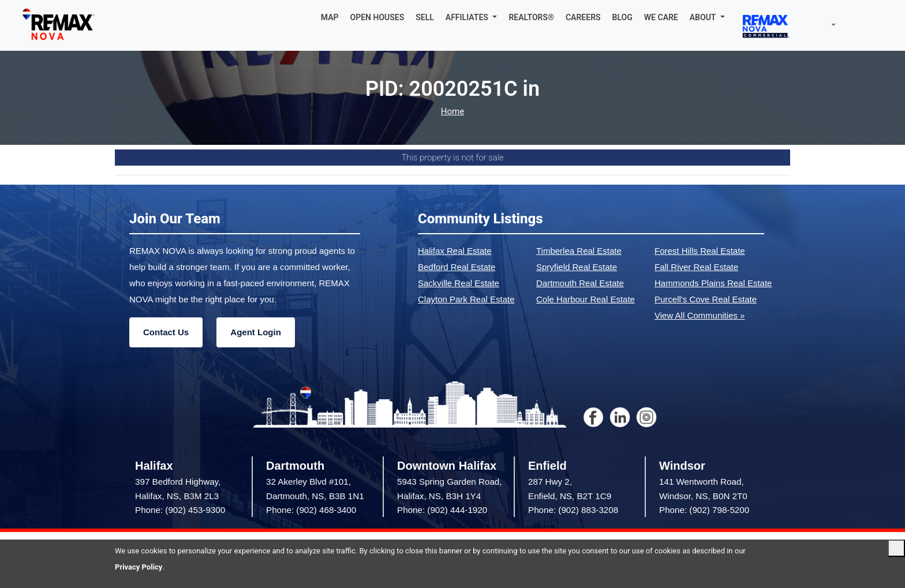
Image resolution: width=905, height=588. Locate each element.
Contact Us (166, 332)
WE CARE (661, 17)
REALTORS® (531, 17)
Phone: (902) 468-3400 (311, 510)
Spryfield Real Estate (577, 267)
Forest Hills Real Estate (700, 251)
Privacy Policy (139, 567)
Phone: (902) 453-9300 (180, 510)
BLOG (622, 17)
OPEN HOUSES (377, 17)
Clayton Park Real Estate (466, 299)
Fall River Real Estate (696, 267)
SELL (425, 17)
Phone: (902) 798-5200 (704, 510)
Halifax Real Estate (455, 251)
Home (452, 112)
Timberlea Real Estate (579, 251)
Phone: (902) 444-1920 (442, 510)
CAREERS (583, 17)
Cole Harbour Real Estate (586, 299)
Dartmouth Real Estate (580, 283)
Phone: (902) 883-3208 (573, 510)
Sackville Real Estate (459, 283)
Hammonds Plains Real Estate (713, 283)
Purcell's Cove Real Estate (706, 299)
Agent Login (255, 332)
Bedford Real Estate (457, 267)
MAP (330, 17)
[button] (472, 17)
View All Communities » (700, 315)
